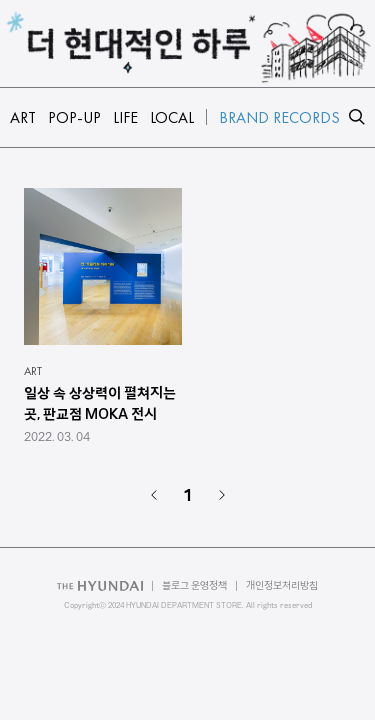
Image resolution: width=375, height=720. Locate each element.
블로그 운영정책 (194, 585)
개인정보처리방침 (282, 585)
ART (33, 371)
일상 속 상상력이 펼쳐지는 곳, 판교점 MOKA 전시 (100, 403)
